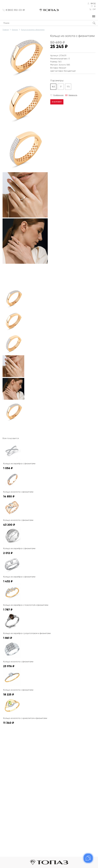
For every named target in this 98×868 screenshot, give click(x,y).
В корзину (57, 102)
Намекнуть (73, 95)
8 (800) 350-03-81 (15, 10)
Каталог (15, 30)
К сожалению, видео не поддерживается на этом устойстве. (22, 274)
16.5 (53, 87)
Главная (6, 30)
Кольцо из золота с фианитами (33, 30)
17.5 (68, 87)
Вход (93, 3)
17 (61, 87)
